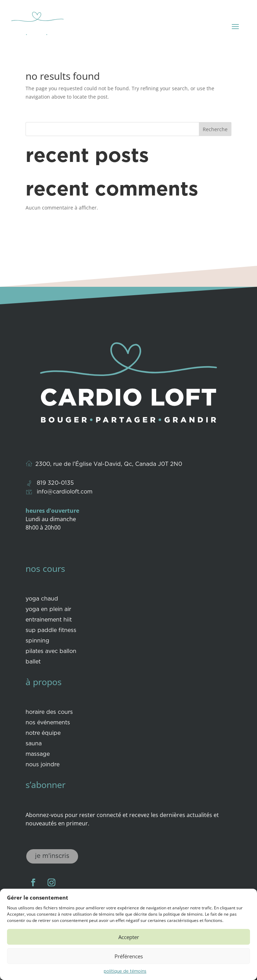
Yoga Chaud (42, 599)
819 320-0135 (55, 483)
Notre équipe (43, 733)
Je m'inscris (52, 856)
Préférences (129, 956)
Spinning (37, 641)
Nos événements (48, 723)
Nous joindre (43, 765)
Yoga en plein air (48, 610)
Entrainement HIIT (49, 620)
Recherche (215, 129)
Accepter (129, 937)
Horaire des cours (49, 712)
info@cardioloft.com (65, 492)
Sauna (34, 744)
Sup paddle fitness (51, 631)
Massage (38, 754)
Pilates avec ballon (51, 652)
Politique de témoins (125, 971)
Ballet (33, 662)
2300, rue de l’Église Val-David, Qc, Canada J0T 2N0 (109, 464)
